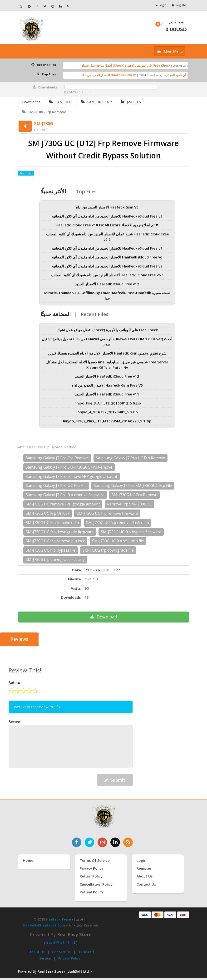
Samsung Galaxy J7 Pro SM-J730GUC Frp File (133, 485)
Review (15, 721)
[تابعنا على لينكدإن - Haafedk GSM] (61, 7)
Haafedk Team (59, 919)
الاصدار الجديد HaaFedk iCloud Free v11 (107, 397)
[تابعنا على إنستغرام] (102, 842)
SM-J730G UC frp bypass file (51, 550)
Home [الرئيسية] (28, 860)
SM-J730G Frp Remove (44, 112)
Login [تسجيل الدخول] (141, 860)
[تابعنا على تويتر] (89, 842)
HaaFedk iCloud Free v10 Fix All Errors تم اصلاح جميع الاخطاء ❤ (107, 228)
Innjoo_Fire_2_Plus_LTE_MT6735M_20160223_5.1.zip (107, 424)
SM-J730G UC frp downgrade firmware (60, 532)
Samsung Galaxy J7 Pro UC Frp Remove (131, 458)
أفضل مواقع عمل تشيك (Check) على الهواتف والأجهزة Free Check (135, 65)
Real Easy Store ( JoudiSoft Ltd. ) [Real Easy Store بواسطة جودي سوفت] (65, 971)
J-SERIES (131, 102)
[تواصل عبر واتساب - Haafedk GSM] (21, 7)
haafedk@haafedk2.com (44, 925)
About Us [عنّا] (145, 876)
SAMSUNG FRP (96, 102)
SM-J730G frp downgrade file (108, 550)
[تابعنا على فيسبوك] (77, 842)
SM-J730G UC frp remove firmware (107, 513)
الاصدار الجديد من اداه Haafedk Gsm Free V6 (107, 388)
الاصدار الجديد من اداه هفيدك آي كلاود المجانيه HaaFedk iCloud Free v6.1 (107, 278)
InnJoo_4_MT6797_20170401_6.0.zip (107, 415)
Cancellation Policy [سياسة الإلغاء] (96, 884)
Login (162, 5)
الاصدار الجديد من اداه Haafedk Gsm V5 (118, 75)
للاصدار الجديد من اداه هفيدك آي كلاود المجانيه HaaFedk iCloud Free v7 (107, 251)
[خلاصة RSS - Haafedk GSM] (68, 6)
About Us (37, 952)
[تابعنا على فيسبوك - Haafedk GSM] (37, 7)
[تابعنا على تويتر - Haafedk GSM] (45, 7)
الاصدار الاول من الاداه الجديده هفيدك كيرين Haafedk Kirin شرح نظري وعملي (107, 356)
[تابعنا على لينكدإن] (115, 842)
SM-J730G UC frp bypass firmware (131, 532)
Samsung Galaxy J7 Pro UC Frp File (56, 485)
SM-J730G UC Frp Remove (134, 495)
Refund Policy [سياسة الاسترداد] (91, 892)
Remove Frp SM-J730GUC (129, 504)
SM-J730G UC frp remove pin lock (55, 541)
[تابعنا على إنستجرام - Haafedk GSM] (53, 7)
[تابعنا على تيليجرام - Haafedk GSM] (29, 7)
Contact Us (61, 952)
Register (180, 5)
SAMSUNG (61, 102)
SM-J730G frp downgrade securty (55, 559)
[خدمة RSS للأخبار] (128, 842)
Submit (115, 780)
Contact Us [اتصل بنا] (146, 884)
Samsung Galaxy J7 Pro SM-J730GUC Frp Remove (69, 467)
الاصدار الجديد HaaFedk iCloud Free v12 (107, 287)
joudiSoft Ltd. (61, 943)
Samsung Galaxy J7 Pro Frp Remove (57, 458)
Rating (14, 682)
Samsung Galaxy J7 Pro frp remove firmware (65, 495)
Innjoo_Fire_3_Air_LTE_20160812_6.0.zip (107, 406)
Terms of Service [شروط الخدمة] (95, 860)
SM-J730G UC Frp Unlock (48, 513)
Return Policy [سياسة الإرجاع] (91, 876)
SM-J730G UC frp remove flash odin (118, 523)
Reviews (19, 639)
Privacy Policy (69, 958)
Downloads (31, 102)
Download (104, 617)
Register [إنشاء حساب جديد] (144, 868)
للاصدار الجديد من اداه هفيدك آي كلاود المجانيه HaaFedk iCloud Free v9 (107, 269)
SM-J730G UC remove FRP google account (63, 504)
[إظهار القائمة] (170, 51)
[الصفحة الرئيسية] (59, 29)
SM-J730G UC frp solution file (118, 541)
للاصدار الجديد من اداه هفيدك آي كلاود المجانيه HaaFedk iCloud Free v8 (107, 219)
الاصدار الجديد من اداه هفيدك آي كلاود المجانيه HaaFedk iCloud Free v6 (107, 260)
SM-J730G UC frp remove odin (52, 523)
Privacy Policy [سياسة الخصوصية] (91, 868)
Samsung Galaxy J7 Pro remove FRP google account (71, 476)
